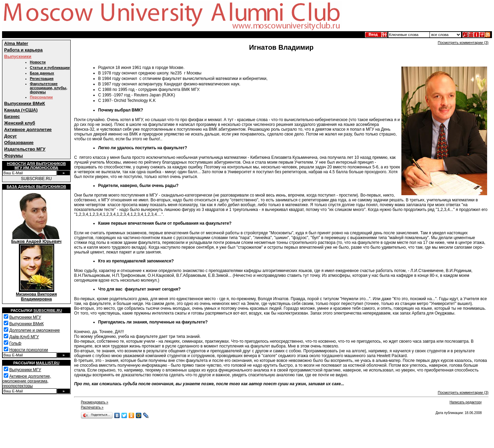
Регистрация (42, 79)
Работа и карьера (23, 50)
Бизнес (12, 116)
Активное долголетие (28, 129)
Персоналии (41, 97)
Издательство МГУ (25, 149)
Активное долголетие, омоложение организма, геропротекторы (27, 381)
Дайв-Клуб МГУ (24, 337)
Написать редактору (466, 402)
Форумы (14, 156)
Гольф (15, 343)
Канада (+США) (21, 110)
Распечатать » (92, 407)
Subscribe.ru (48, 310)
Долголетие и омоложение (34, 330)
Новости (38, 62)
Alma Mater (16, 43)
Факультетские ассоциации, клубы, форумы (49, 88)
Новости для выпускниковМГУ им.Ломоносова (36, 166)
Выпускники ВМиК (25, 103)
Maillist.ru (48, 363)
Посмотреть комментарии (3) (463, 43)
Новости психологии (29, 350)
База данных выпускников (36, 187)
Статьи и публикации (50, 68)
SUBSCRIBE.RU (36, 179)
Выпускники (18, 56)
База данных (42, 73)
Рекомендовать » (95, 402)
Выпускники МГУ (25, 317)
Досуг (10, 136)
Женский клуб (20, 123)
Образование (19, 143)
